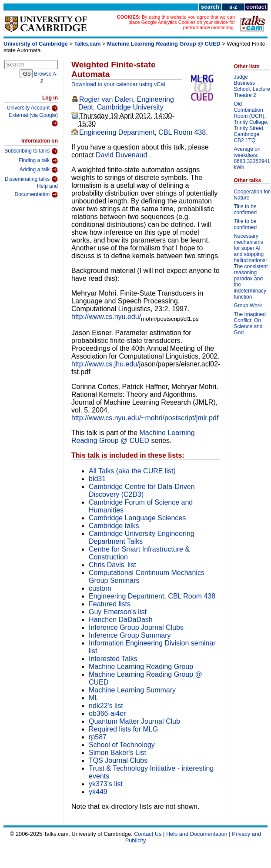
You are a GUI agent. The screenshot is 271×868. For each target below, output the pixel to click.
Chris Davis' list (112, 565)
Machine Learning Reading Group (141, 667)
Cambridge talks (114, 526)
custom (100, 588)
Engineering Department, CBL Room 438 (142, 132)
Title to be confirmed (245, 210)
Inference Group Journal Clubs (136, 627)
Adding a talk (39, 170)
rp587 (98, 737)
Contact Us (148, 834)
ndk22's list (106, 706)
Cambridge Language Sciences (137, 518)
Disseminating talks (31, 179)
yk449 (98, 792)
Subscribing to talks (31, 151)
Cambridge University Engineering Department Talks (142, 537)
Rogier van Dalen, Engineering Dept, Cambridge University (126, 103)
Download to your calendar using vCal (118, 84)
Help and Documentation (36, 191)
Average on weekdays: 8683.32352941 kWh (252, 158)
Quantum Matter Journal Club (134, 721)
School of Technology (122, 745)
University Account (32, 108)
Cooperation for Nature (252, 195)
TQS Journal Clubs (118, 760)
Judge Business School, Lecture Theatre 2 (252, 86)
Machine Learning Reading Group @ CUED (164, 44)
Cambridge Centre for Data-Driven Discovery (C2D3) (142, 491)
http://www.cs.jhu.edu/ (105, 364)
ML (94, 698)
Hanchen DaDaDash (121, 620)
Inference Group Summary (130, 635)
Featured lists (110, 604)
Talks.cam (88, 44)
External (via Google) (33, 120)
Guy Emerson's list (118, 612)
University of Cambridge (36, 44)
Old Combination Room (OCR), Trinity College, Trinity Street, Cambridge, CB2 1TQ (251, 122)
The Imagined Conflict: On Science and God (249, 323)
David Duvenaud (122, 155)
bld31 (97, 479)
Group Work (248, 306)
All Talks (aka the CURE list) (132, 471)
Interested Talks (113, 659)
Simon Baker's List (117, 753)
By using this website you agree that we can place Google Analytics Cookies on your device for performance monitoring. (182, 22)
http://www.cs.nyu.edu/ (106, 317)
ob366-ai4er (107, 713)
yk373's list (106, 784)
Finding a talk (38, 161)
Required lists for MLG (123, 729)
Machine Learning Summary (132, 690)
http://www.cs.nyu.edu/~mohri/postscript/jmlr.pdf (145, 418)
